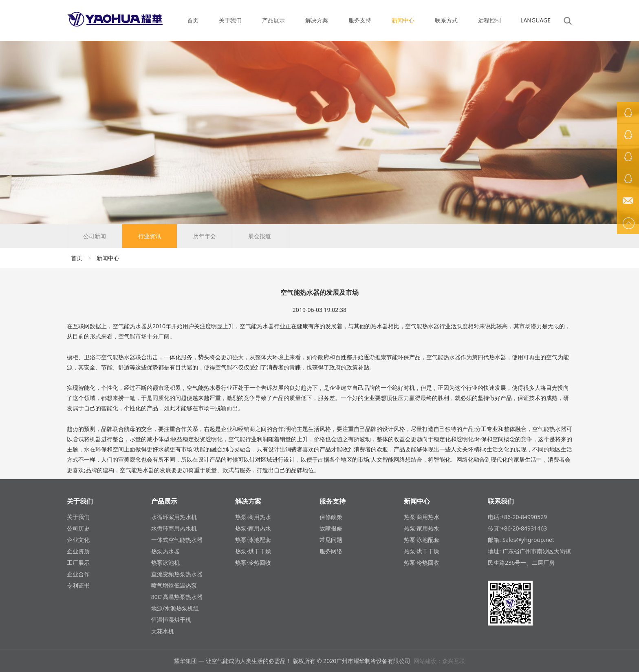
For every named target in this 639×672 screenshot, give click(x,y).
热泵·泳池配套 (253, 540)
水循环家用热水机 (174, 517)
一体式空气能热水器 (177, 540)
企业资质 (78, 551)
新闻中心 (403, 20)
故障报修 (331, 528)
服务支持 (360, 20)
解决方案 (317, 20)
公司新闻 (95, 236)
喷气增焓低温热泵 (174, 585)
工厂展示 (78, 563)
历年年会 (205, 236)
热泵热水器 (165, 551)
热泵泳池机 (165, 563)
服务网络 (331, 551)
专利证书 (78, 585)
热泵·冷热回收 (253, 563)
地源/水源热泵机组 (175, 608)
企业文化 (78, 540)
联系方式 (446, 20)
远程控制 (489, 20)
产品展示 (273, 20)
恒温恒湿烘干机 (171, 620)
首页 (193, 20)
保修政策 (331, 517)
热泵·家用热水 (253, 528)
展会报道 (260, 236)
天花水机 (163, 631)
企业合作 (78, 574)
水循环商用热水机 (174, 528)
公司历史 (78, 528)
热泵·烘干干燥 (253, 551)
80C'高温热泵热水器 (177, 597)
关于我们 (230, 20)
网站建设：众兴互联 (439, 661)
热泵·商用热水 (253, 517)
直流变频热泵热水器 (177, 574)
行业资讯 (150, 236)
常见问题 (331, 540)
